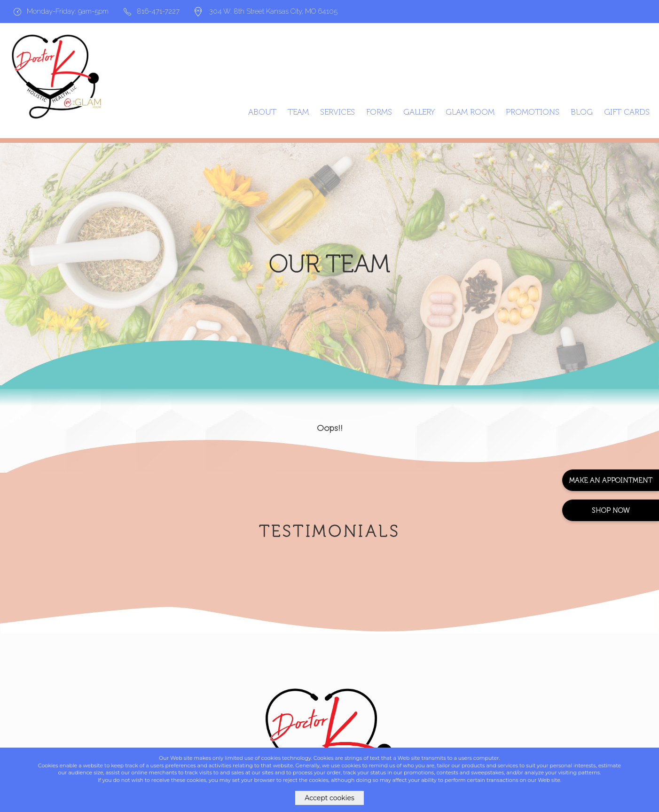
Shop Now (611, 510)
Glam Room (470, 112)
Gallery (419, 112)
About (262, 112)
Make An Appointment (611, 480)
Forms (379, 112)
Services (337, 112)
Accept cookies (329, 798)
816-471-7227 (152, 11)
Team (298, 112)
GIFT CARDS (627, 112)
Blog (582, 112)
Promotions (533, 112)
